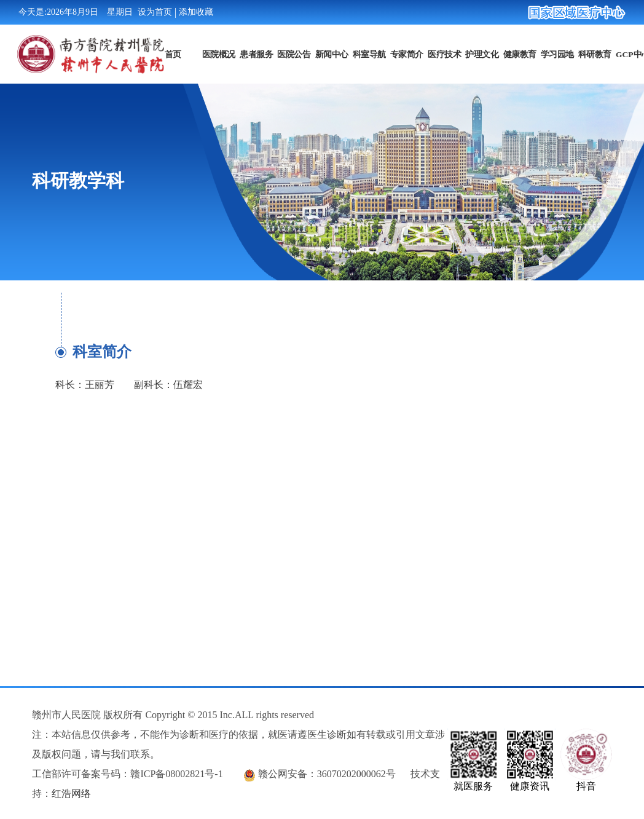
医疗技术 (444, 53)
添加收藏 (196, 12)
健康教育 (519, 53)
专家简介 (407, 53)
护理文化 (482, 53)
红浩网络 (71, 793)
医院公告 (294, 53)
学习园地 (557, 53)
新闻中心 (331, 53)
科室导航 (369, 53)
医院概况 (219, 53)
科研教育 (595, 53)
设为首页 (155, 12)
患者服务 (256, 53)
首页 (172, 53)
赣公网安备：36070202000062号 (327, 774)
